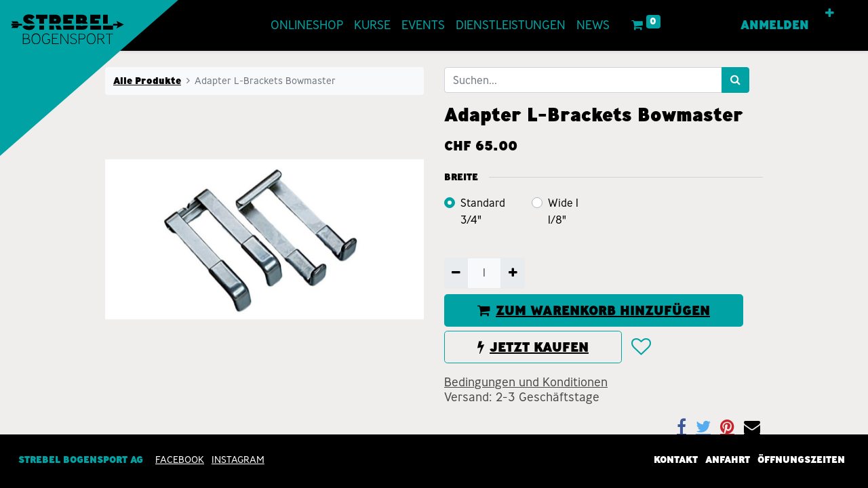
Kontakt (676, 460)
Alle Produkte (147, 81)
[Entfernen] (456, 273)
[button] (830, 14)
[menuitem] (307, 25)
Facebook (180, 460)
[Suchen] (735, 80)
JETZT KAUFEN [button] (533, 347)
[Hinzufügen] (512, 273)
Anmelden (775, 25)
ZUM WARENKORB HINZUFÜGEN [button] (594, 310)
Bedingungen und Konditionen (526, 382)
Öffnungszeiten (801, 460)
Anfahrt (728, 460)
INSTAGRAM (238, 460)
